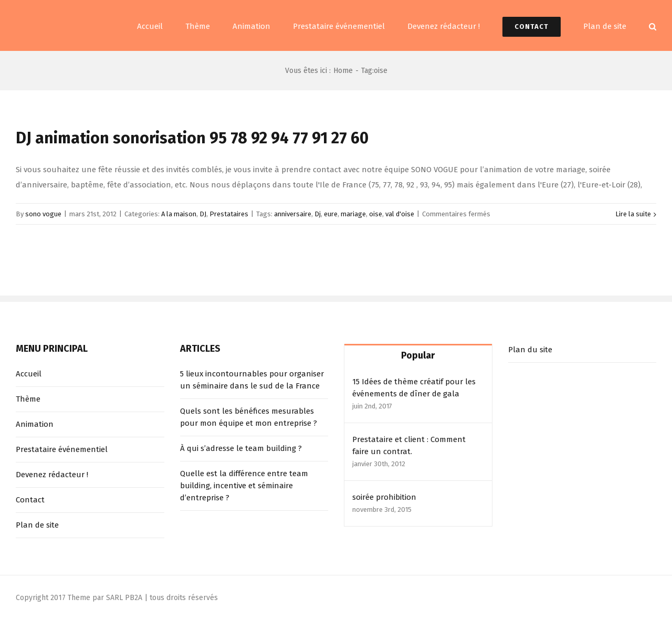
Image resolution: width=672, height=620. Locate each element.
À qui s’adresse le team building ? (241, 448)
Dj (318, 214)
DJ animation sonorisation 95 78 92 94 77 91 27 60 (192, 138)
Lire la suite (633, 214)
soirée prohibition (384, 497)
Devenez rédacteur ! (52, 475)
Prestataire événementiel (62, 449)
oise (376, 214)
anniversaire (293, 214)
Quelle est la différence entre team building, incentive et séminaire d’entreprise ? (244, 486)
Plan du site (530, 350)
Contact (30, 500)
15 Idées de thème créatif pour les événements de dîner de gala (414, 388)
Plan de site (37, 525)
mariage (353, 214)
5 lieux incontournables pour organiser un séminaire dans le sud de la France (252, 380)
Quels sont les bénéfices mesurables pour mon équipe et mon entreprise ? (249, 417)
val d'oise (400, 214)
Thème (28, 399)
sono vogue (43, 214)
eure (331, 214)
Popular (418, 355)
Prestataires (229, 214)
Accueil (29, 374)
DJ (203, 214)
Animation (35, 424)
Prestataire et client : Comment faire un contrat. (409, 445)
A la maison (179, 214)
